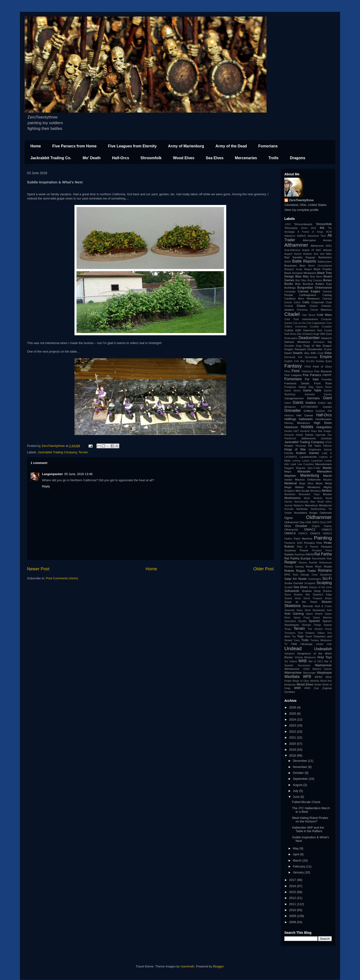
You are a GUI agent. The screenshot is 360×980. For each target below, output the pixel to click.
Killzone (328, 446)
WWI (297, 688)
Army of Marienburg (186, 146)
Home (36, 146)
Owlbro (288, 539)
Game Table (312, 390)
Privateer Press (322, 551)
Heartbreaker (324, 419)
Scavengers (315, 579)
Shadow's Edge (322, 595)
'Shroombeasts (303, 224)
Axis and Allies (323, 254)
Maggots (289, 468)
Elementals (311, 357)
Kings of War (295, 449)
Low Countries (306, 464)
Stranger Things (311, 625)
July (296, 791)
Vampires (289, 654)
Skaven (327, 602)
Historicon (291, 427)
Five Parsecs (312, 375)
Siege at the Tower (301, 602)
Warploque (324, 673)
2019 (293, 750)
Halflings (290, 419)
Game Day (306, 387)
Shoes (328, 598)
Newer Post (38, 569)
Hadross (289, 415)
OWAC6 (315, 533)
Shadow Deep (311, 591)
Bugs (329, 284)
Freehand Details (297, 383)
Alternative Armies (317, 240)
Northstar (302, 509)
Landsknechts (308, 457)
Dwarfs (298, 353)
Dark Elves (290, 334)
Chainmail (318, 302)
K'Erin (329, 442)
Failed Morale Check (306, 802)
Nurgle (313, 513)
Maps (288, 471)
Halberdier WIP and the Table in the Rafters (308, 829)
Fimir (296, 371)
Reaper (290, 562)
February (300, 866)
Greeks (327, 407)
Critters (288, 327)
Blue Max (302, 276)
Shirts (298, 598)
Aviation (307, 254)
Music (307, 498)
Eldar (328, 353)
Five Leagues (293, 375)
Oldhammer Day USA (298, 522)
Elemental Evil (293, 357)
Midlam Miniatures (308, 487)
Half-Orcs (120, 158)
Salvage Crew (309, 575)
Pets (319, 543)
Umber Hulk (324, 644)
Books (289, 284)
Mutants (318, 498)
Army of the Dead (231, 146)
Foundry (327, 379)
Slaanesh (289, 610)
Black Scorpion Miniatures (300, 273)
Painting (323, 538)
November (300, 767)
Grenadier (293, 411)
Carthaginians (308, 295)
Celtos (297, 302)
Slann (300, 610)
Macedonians (323, 464)
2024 (293, 719)
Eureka (320, 361)
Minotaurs (316, 491)
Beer (303, 265)
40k (322, 228)
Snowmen (319, 610)
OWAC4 (290, 533)
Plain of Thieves (308, 547)
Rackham (300, 555)
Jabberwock (308, 438)
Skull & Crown (323, 606)
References (325, 563)
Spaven (327, 621)
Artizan (328, 250)
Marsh (328, 476)
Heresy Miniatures (297, 423)
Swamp (328, 625)
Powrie (304, 550)
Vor (286, 661)
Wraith (318, 685)
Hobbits (307, 427)
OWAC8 (327, 533)
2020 (293, 744)
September (301, 779)
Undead (293, 648)
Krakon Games (308, 453)
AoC (319, 250)
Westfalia (292, 677)
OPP (329, 522)
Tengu (288, 629)
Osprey (328, 526)
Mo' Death (92, 158)
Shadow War (302, 595)
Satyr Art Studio (296, 579)
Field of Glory (322, 366)
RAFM (310, 554)
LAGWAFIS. (291, 457)
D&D (298, 330)
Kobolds (289, 453)
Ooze (323, 522)
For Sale (312, 379)
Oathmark (326, 513)
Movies (327, 494)
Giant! (288, 403)
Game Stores (292, 391)
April (296, 854)
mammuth (187, 966)
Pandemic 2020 (293, 543)
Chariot (314, 306)
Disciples (289, 346)
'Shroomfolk (324, 224)
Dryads (328, 349)
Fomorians (268, 146)
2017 (293, 880)
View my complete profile (301, 210)
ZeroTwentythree (301, 200)
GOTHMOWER (309, 407)
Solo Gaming (294, 614)
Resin (309, 566)
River (318, 566)
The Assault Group (320, 629)
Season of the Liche (320, 587)
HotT (296, 431)
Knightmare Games (320, 450)
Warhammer (323, 665)
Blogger (218, 966)
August (298, 785)
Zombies (290, 692)
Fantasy (293, 366)
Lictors (306, 461)
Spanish (314, 621)
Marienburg (310, 475)
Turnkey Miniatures (321, 640)
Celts (306, 302)
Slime (308, 610)
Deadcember (309, 338)
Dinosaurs (319, 342)
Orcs (288, 526)
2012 (293, 898)
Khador (289, 446)
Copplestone (319, 323)
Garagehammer (294, 398)
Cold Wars (324, 315)
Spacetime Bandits (295, 621)
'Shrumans (291, 228)
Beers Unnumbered (320, 266)
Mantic (327, 468)
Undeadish (323, 649)
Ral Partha (323, 554)
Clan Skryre (309, 315)
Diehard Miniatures (297, 342)
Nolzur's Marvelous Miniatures (313, 505)
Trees (297, 640)
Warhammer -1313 (297, 669)
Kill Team (315, 446)
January (299, 872)
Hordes (288, 431)
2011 (293, 904)
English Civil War (295, 361)
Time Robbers (306, 633)
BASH (288, 262)
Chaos (301, 306)
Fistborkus (307, 371)
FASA (308, 367)
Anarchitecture (292, 250)
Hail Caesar (305, 415)
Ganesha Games (318, 394)
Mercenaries (246, 158)
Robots (289, 571)
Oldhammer (319, 517)
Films (287, 371)
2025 (293, 714)
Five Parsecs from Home (74, 146)
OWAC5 (303, 533)
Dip (330, 342)
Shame (288, 598)
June (297, 797)
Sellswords (292, 591)
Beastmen (291, 265)
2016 (293, 886)
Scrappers (310, 583)
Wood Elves (184, 158)
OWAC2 (310, 529)
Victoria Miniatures (305, 657)
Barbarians (325, 257)
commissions (310, 319)
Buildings (290, 288)
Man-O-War (314, 468)
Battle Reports (304, 261)
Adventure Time (317, 236)
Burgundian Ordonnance (315, 288)
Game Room (324, 387)
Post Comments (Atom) (62, 578)
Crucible (314, 327)
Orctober (301, 526)
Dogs (299, 346)
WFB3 (318, 677)
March (298, 860)
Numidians (301, 513)
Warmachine (293, 673)
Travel (309, 637)
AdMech (301, 236)
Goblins (311, 403)
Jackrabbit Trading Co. (51, 158)
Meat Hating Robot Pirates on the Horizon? (310, 820)
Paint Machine (303, 538)
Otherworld (291, 529)
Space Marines (322, 618)
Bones (327, 280)
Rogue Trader (306, 571)
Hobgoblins (324, 427)
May (296, 848)
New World (317, 502)
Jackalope (326, 438)
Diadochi (326, 338)
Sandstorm (326, 575)
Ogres (288, 518)
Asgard (288, 254)
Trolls (274, 158)
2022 (293, 732)
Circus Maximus (321, 310)
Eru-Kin (311, 361)
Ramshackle (319, 559)
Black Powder (323, 269)
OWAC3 (327, 529)
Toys (300, 636)
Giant (327, 398)
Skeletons (292, 606)
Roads (328, 566)
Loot (293, 464)
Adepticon (290, 236)
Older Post (263, 569)
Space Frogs (302, 618)
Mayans (328, 480)
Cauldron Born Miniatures (302, 298)
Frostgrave (290, 387)
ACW (329, 232)
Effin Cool (317, 353)
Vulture (293, 661)
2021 (314, 228)
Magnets (301, 468)
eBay (307, 353)
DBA (323, 334)
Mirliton (327, 491)
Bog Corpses (315, 280)
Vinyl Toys (324, 657)
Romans (325, 570)
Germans (313, 398)
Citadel (292, 314)
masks (288, 479)
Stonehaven (292, 625)
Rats (329, 559)
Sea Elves (215, 158)
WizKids (315, 681)
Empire (326, 357)
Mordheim (290, 494)
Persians (309, 543)
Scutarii (288, 587)
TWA (294, 644)
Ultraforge (307, 644)
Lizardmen (317, 461)
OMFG (316, 522)
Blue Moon (316, 277)
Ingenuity (320, 435)
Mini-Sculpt (302, 491)
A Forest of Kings (310, 232)
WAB (302, 661)
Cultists (289, 330)
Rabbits (289, 554)
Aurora (298, 254)
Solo (329, 610)
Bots (298, 284)
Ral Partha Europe (298, 558)
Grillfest (308, 411)
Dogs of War (312, 346)
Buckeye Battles (314, 284)
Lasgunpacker (52, 474)
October (299, 773)
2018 (293, 755)
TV (286, 644)
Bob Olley (301, 280)
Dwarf (288, 353)
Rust (295, 575)
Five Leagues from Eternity (132, 146)
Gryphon (320, 411)
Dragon (327, 346)
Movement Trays (309, 494)
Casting (327, 295)
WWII (307, 688)
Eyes (329, 361)
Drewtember (315, 349)
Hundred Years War (311, 431)
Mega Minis (306, 483)
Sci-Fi (327, 578)
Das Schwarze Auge (308, 334)
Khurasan (301, 446)
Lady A (327, 453)
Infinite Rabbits (305, 435)
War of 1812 (316, 661)
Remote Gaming (294, 567)
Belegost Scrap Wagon (298, 269)
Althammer (296, 245)
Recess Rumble (308, 563)
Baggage (310, 257)
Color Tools (292, 319)
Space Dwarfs (314, 614)
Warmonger (309, 673)
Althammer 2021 (321, 246)
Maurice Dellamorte (308, 479)
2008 (293, 922)
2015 (293, 892)
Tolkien (321, 633)
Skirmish (308, 606)
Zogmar (327, 688)
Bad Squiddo (293, 257)
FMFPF (327, 375)
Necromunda (301, 502)
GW (330, 411)
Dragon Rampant (295, 349)
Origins (316, 526)
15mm (304, 228)
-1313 (288, 224)
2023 (293, 725)
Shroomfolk (151, 158)
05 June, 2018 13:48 (78, 474)
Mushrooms (292, 498)
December (300, 761)
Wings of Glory (301, 681)
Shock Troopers (313, 598)
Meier (319, 483)
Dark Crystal (324, 330)
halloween (306, 419)
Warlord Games (322, 669)
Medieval (291, 483)
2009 (293, 916)
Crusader (327, 327)
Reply (46, 486)
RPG (287, 574)
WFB (307, 677)
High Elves (323, 423)
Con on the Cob (302, 323)
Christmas (302, 310)
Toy (294, 637)
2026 (293, 707)
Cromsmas (301, 327)
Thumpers (290, 633)
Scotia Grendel (294, 583)
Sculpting (324, 583)
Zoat (316, 688)
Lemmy (296, 461)
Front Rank (323, 383)
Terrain (83, 452)
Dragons (298, 158)
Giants (298, 402)
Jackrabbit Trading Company (58, 452)
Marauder (304, 471)
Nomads (289, 509)
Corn (329, 323)
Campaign (290, 292)
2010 (293, 910)
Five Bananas (323, 371)
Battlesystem (325, 262)
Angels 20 (308, 250)
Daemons (309, 330)
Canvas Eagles (309, 291)
